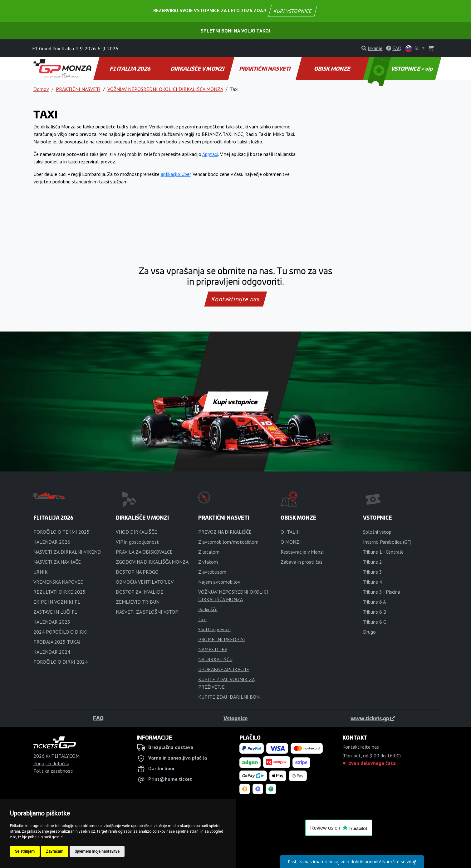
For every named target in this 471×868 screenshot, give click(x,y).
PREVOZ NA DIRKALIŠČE (225, 532)
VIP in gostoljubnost (137, 542)
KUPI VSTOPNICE (293, 11)
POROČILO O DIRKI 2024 (61, 662)
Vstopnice (235, 718)
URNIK (41, 572)
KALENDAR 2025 (52, 622)
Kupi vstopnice (235, 402)
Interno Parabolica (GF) (387, 542)
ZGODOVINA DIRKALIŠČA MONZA (152, 562)
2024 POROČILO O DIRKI (61, 632)
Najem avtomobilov (219, 582)
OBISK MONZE (333, 68)
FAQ (98, 718)
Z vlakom (208, 562)
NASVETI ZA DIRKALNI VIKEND (67, 552)
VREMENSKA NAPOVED (59, 582)
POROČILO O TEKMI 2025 (61, 532)
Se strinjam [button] (25, 851)
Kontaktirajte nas (235, 299)
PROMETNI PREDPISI (222, 639)
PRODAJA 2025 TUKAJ (57, 642)
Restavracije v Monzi (302, 552)
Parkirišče (208, 609)
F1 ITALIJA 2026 (130, 68)
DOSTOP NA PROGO (137, 572)
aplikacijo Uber (176, 174)
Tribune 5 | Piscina (382, 592)
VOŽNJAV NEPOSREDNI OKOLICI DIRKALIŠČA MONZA (165, 89)
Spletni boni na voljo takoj (235, 31)
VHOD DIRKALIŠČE (136, 532)
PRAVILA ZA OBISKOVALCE (144, 552)
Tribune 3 (373, 572)
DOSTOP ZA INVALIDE (140, 592)
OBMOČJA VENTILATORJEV (145, 582)
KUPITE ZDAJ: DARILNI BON (229, 697)
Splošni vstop (377, 532)
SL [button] (413, 49)
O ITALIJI (290, 532)
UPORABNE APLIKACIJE (224, 669)
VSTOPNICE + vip (401, 68)
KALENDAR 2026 (52, 542)
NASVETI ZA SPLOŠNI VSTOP (147, 612)
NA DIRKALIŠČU (215, 659)
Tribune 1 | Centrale (383, 552)
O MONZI (291, 542)
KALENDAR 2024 (52, 652)
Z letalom (209, 552)
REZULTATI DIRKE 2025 (59, 592)
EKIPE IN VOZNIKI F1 (57, 602)
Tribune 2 (373, 562)
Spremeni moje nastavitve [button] (97, 851)
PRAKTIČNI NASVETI (265, 68)
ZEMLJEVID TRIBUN (138, 602)
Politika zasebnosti (53, 771)
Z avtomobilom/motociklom (228, 542)
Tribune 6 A (374, 602)
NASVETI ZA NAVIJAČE (57, 562)
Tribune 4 (373, 582)
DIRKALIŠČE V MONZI (198, 68)
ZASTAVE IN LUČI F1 (55, 612)
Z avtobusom (212, 572)
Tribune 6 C (375, 622)
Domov (41, 89)
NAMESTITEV (213, 649)
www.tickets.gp (373, 718)
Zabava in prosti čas (302, 562)
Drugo (369, 632)
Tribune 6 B (375, 612)
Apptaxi (210, 154)
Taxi (202, 619)
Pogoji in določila (51, 763)
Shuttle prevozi (214, 629)
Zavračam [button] (55, 851)
